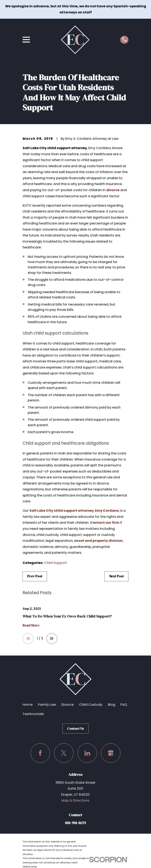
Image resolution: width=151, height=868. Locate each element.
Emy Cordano (107, 511)
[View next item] (52, 639)
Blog (112, 705)
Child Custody (91, 705)
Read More (31, 625)
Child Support (56, 563)
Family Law (47, 705)
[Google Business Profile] (111, 753)
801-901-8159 (75, 823)
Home (28, 705)
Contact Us (75, 729)
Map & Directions (75, 801)
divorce (113, 190)
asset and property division (98, 541)
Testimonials (33, 714)
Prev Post (35, 576)
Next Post (116, 576)
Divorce (67, 705)
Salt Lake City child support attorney (61, 511)
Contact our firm (105, 523)
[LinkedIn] (87, 753)
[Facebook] (40, 753)
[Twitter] (64, 753)
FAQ (124, 705)
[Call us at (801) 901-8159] (124, 40)
